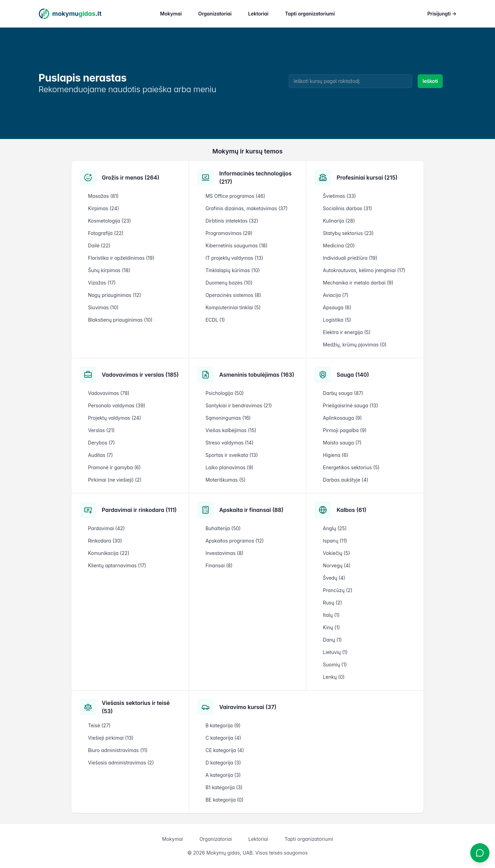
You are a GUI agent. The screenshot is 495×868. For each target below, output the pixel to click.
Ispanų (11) (335, 541)
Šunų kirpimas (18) (109, 270)
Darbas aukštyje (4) (345, 480)
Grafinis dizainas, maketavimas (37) (247, 208)
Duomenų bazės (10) (229, 283)
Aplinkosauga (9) (342, 418)
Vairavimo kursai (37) (248, 707)
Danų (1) (332, 640)
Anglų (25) (335, 528)
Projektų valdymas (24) (114, 418)
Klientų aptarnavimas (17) (117, 565)
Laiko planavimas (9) (229, 467)
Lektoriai (258, 14)
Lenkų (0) (334, 677)
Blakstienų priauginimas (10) (120, 320)
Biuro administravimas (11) (118, 750)
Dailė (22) (99, 245)
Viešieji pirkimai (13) (111, 738)
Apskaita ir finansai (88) (251, 510)
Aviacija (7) (335, 295)
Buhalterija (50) (223, 528)
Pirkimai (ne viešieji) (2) (115, 480)
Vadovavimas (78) (109, 393)
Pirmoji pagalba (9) (345, 430)
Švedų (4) (334, 578)
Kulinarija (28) (339, 221)
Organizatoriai (215, 14)
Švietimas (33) (339, 196)
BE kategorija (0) (225, 800)
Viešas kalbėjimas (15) (231, 430)
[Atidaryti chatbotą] (480, 853)
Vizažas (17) (102, 283)
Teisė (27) (99, 725)
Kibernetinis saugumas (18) (236, 245)
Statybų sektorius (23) (348, 233)
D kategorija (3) (223, 763)
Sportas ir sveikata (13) (232, 455)
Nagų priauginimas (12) (114, 295)
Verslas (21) (101, 430)
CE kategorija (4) (225, 750)
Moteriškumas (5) (226, 480)
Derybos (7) (101, 443)
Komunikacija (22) (109, 553)
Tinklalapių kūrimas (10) (233, 270)
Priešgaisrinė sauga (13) (350, 405)
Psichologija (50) (225, 393)
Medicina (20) (339, 245)
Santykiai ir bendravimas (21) (239, 405)
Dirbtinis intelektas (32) (232, 221)
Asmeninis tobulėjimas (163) (257, 375)
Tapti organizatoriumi (310, 14)
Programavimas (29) (229, 233)
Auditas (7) (100, 455)
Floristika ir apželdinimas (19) (121, 258)
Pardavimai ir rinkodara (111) (139, 510)
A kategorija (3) (223, 775)
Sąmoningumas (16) (228, 418)
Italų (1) (331, 615)
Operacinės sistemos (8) (233, 295)
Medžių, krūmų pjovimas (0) (355, 345)
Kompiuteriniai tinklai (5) (233, 307)
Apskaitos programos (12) (235, 541)
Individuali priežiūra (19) (350, 258)
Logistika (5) (337, 320)
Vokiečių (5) (336, 553)
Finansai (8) (219, 565)
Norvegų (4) (337, 565)
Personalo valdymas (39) (117, 405)
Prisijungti (442, 14)
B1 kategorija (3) (224, 787)
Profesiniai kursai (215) (367, 178)
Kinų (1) (331, 627)
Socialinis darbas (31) (347, 208)
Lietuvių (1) (335, 652)
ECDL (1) (215, 320)
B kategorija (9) (223, 725)
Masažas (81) (103, 196)
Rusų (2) (332, 603)
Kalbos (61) (351, 510)
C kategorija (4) (223, 738)
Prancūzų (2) (338, 590)
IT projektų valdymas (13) (234, 258)
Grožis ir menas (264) (130, 178)
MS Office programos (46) (235, 196)
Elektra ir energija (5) (346, 332)
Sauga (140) (353, 375)
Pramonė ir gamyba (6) (114, 467)
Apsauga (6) (337, 307)
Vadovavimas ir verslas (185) (140, 375)
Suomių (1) (335, 665)
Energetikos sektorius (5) (351, 467)
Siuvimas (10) (103, 307)
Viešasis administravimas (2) (121, 763)
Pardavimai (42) (106, 528)
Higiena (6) (335, 455)
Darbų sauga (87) (343, 393)
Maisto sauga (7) (342, 443)
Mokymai (171, 14)
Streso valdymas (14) (230, 443)
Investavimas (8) (224, 553)
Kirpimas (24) (103, 208)
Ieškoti (430, 81)
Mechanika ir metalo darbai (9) (358, 283)
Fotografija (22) (106, 233)
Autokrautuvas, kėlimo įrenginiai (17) (364, 270)
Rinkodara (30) (105, 541)
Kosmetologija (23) (109, 221)
